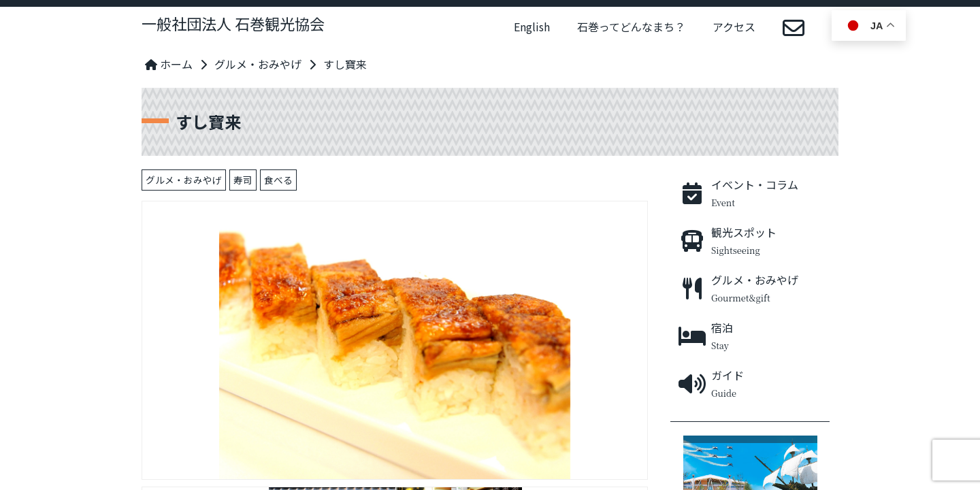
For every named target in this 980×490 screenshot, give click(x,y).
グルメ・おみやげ (258, 64)
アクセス (734, 27)
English (532, 27)
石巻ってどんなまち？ (631, 27)
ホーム (169, 64)
